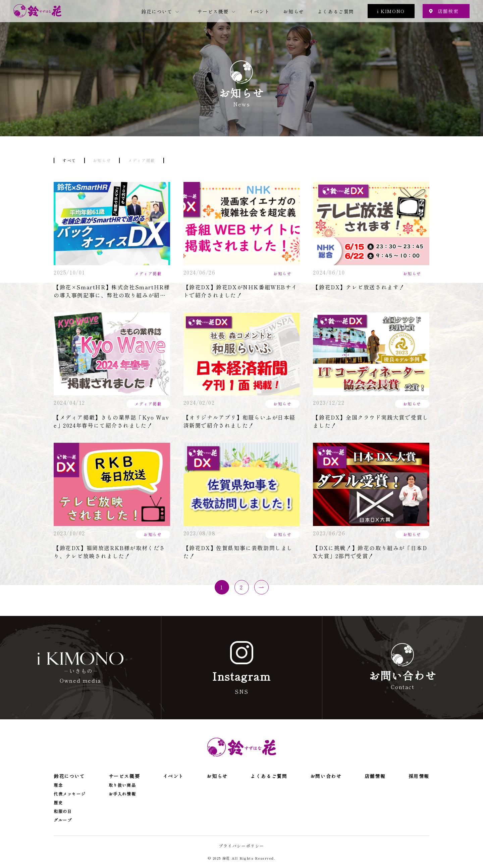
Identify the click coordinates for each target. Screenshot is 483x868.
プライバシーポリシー (241, 846)
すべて (69, 160)
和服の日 (63, 811)
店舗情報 (375, 776)
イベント (259, 11)
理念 (58, 785)
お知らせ (293, 11)
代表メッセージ (70, 794)
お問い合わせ (326, 776)
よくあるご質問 (336, 11)
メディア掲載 (142, 160)
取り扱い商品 (122, 785)
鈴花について (157, 11)
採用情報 (419, 776)
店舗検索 (448, 11)
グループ (63, 820)
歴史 (58, 803)
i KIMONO (391, 11)
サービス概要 (213, 11)
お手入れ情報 (122, 794)
